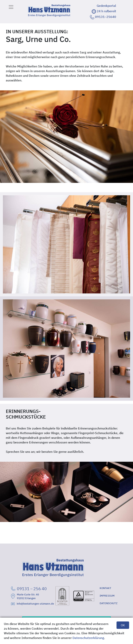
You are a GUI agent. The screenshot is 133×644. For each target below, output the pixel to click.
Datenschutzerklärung (88, 638)
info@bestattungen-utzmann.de (32, 604)
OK (123, 625)
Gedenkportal (106, 6)
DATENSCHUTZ (109, 603)
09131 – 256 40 (29, 589)
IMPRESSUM (107, 596)
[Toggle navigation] (11, 7)
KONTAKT (105, 588)
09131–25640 (103, 17)
